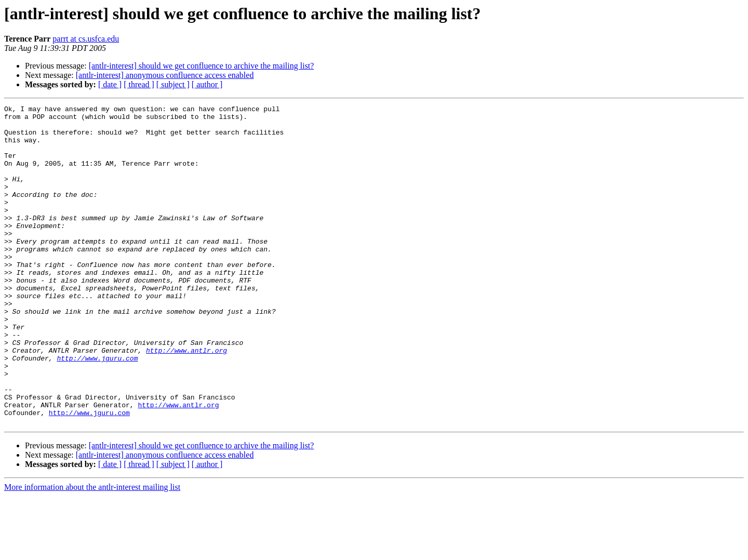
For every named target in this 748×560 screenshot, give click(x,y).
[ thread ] (139, 84)
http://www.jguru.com (97, 409)
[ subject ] (173, 84)
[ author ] (207, 84)
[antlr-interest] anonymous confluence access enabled (165, 75)
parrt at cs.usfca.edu (86, 39)
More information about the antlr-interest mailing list (92, 551)
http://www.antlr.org (186, 400)
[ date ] (110, 84)
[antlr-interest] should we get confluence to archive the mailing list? (202, 66)
